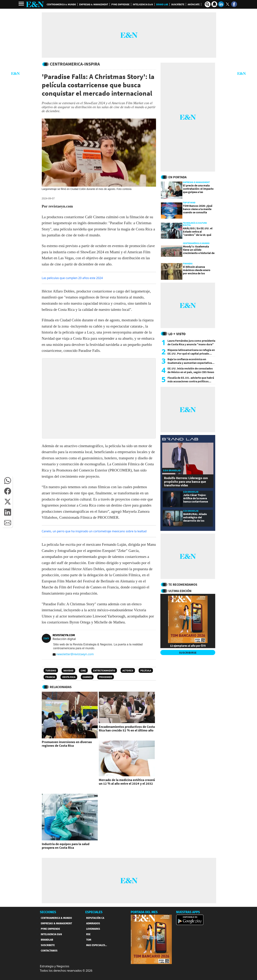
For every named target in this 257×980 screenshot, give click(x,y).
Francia (50, 677)
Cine (83, 670)
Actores (128, 670)
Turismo (51, 670)
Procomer (106, 677)
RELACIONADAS (61, 687)
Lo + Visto (177, 334)
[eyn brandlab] (180, 440)
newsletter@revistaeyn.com (73, 654)
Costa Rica (69, 677)
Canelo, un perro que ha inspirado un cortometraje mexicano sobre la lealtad (94, 531)
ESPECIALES (94, 912)
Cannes (87, 677)
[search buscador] (208, 4)
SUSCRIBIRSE (188, 652)
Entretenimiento (104, 670)
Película (146, 670)
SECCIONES (48, 912)
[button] (8, 481)
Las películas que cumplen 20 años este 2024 (72, 278)
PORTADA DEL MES (144, 912)
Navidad (68, 670)
